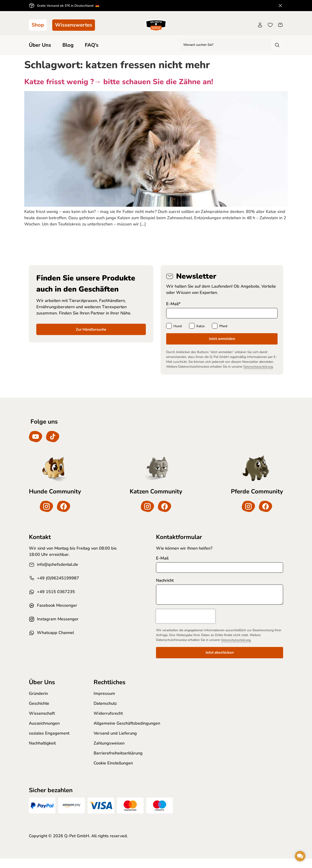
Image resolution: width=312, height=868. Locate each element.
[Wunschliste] (270, 25)
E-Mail (162, 565)
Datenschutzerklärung (259, 368)
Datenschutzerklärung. (237, 649)
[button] (300, 856)
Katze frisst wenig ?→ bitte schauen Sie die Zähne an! (119, 82)
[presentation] (186, 625)
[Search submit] (277, 45)
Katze (200, 327)
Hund (178, 327)
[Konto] (260, 25)
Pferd (223, 327)
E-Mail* (173, 304)
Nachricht (165, 587)
